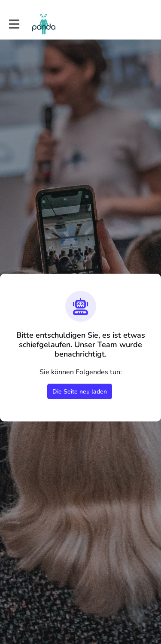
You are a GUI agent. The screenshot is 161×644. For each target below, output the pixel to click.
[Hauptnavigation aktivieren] (14, 24)
